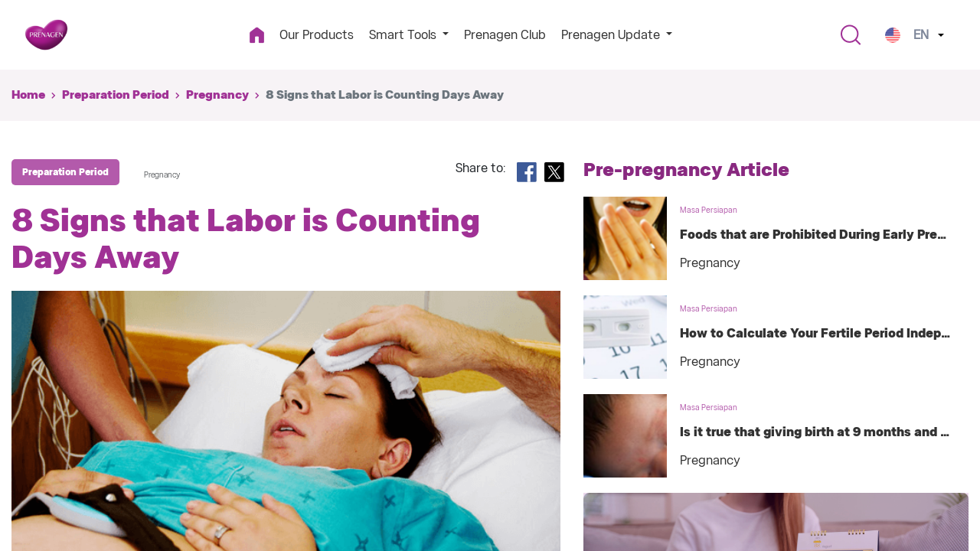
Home (28, 95)
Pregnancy (217, 95)
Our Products (317, 35)
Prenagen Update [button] (612, 35)
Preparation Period (116, 95)
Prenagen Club (505, 35)
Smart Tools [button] (404, 35)
